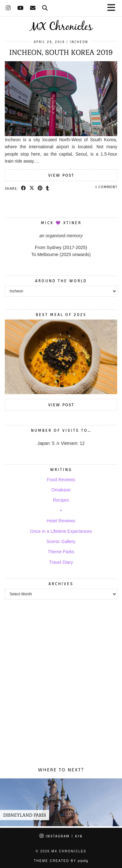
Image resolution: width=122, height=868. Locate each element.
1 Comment (106, 187)
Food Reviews (61, 480)
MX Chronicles (69, 851)
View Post (61, 175)
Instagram (61, 836)
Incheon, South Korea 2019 (61, 52)
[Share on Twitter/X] (32, 188)
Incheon (79, 42)
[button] (113, 8)
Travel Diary (61, 562)
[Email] (33, 8)
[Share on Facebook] (24, 188)
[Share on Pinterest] (40, 188)
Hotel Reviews (61, 521)
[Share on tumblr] (48, 188)
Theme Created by (61, 861)
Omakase (61, 490)
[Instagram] (8, 8)
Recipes (61, 500)
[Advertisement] (61, 688)
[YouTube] (20, 8)
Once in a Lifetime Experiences (61, 531)
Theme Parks (61, 552)
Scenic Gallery (61, 541)
